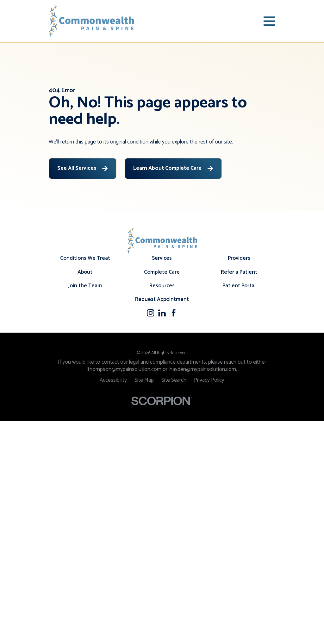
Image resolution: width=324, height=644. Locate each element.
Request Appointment (162, 522)
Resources (162, 508)
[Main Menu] (269, 21)
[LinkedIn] (162, 535)
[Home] (91, 21)
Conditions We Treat (85, 481)
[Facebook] (174, 535)
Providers (239, 481)
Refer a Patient (239, 494)
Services (162, 481)
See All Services (82, 168)
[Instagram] (151, 535)
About (85, 494)
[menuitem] (113, 603)
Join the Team (85, 508)
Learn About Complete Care (173, 168)
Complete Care (162, 494)
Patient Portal (239, 508)
